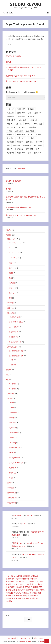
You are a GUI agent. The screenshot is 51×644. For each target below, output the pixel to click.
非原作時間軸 (12, 503)
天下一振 (18, 124)
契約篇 (10, 483)
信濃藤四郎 (21, 113)
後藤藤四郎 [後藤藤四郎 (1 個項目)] (37, 587)
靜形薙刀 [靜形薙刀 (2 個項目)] (9, 598)
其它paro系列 (12, 239)
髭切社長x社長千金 (15, 342)
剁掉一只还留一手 (34, 113)
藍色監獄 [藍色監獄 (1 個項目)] (9, 596)
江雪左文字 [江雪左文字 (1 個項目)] (31, 590)
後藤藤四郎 (21, 135)
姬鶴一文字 (38, 124)
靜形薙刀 (30, 149)
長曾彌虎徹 (19, 149)
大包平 (10, 124)
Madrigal (12, 418)
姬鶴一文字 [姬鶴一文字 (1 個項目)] (24, 584)
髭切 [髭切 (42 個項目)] (15, 598)
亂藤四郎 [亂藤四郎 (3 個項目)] (27, 576)
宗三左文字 (11, 127)
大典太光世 (34, 120)
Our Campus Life (15, 253)
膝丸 (9, 145)
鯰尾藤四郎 (21, 153)
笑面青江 (30, 142)
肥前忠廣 (39, 142)
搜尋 (8, 616)
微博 (35, 638)
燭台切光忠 (32, 138)
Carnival (12, 248)
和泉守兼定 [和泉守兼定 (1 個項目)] (10, 581)
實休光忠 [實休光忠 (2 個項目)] (33, 584)
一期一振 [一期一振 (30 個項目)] (9, 576)
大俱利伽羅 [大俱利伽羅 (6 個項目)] (30, 581)
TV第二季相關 (12, 389)
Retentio (12, 438)
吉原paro (12, 268)
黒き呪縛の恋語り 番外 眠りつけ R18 (20, 76)
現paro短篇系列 (14, 327)
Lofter (41, 638)
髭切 (37, 149)
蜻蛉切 (10, 149)
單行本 (10, 399)
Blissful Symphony (16, 243)
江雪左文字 (21, 138)
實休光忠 (22, 127)
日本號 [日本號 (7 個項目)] (15, 590)
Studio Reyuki (25, 4)
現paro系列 (11, 313)
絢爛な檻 (12, 283)
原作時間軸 (11, 394)
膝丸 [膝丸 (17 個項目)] (39, 593)
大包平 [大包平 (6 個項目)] (8, 584)
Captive (12, 403)
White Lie (12, 453)
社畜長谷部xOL (14, 332)
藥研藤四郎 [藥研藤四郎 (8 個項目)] (18, 596)
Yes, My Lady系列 (15, 458)
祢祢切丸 (20, 142)
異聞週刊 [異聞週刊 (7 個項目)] (9, 593)
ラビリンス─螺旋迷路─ (16, 463)
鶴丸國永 (37, 153)
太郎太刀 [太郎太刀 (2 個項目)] (15, 584)
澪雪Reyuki (18, 515)
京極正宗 (10, 113)
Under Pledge (14, 258)
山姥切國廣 (19, 131)
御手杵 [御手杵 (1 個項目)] (8, 590)
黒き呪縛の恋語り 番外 (16, 356)
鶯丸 (30, 153)
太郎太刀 (28, 124)
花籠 (10, 298)
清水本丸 (10, 308)
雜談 (7, 375)
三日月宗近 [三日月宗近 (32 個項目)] (18, 576)
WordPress (44, 642)
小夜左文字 (32, 127)
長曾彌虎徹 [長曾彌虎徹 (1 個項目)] (34, 596)
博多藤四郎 (11, 116)
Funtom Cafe (13, 413)
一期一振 (10, 109)
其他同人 (9, 230)
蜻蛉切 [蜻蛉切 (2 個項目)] (26, 596)
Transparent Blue (15, 448)
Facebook (22, 638)
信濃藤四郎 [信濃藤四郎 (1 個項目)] (10, 579)
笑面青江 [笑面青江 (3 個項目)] (25, 593)
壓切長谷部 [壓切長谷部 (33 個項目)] (20, 581)
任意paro (12, 263)
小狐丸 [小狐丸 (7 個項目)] (40, 584)
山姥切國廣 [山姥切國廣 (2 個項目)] (10, 587)
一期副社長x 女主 (15, 317)
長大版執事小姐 (12, 498)
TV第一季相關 (12, 384)
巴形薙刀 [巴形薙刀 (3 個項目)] (29, 587)
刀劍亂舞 (9, 235)
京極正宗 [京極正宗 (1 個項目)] (35, 576)
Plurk (30, 638)
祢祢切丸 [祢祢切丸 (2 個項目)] (17, 593)
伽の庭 (8, 62)
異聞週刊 (10, 142)
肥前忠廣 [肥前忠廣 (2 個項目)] (33, 593)
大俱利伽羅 (22, 120)
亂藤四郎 (31, 109)
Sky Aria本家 (12, 638)
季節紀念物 (11, 488)
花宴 (12, 360)
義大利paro (13, 293)
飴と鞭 (11, 478)
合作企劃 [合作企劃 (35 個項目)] (34, 579)
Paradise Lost (14, 433)
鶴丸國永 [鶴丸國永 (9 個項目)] (9, 601)
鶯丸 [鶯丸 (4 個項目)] (38, 598)
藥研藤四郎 (27, 145)
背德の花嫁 (13, 473)
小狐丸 (10, 131)
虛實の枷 (14, 365)
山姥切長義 (30, 131)
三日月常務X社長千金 (16, 322)
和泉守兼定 (32, 116)
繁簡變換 (21, 169)
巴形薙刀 (10, 135)
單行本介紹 (11, 303)
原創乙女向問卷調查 (14, 56)
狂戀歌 (11, 273)
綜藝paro (12, 288)
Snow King (12, 443)
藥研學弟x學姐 (14, 337)
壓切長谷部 (11, 120)
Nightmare (12, 428)
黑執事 (8, 380)
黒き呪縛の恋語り (13, 347)
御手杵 (30, 135)
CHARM (11, 408)
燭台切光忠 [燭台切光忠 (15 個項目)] (40, 590)
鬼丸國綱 (10, 153)
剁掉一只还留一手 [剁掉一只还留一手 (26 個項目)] (22, 579)
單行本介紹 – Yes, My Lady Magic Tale (21, 81)
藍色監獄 (17, 145)
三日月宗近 (21, 109)
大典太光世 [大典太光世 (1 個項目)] (39, 581)
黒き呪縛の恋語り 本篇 (16, 351)
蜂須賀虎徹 (38, 145)
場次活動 (9, 370)
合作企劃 (22, 116)
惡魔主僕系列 (12, 493)
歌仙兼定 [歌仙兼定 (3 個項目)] (22, 590)
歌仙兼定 (10, 138)
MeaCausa (13, 423)
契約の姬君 (13, 468)
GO (28, 619)
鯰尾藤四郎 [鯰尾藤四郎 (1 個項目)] (31, 598)
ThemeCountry (25, 642)
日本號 (38, 135)
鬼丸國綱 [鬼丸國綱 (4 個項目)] (22, 598)
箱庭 (10, 278)
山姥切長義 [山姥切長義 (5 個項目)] (20, 587)
